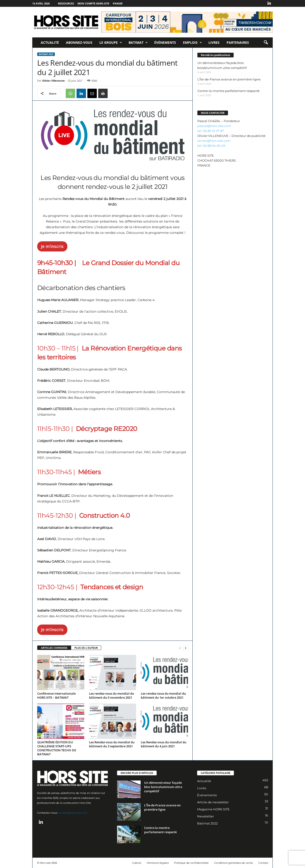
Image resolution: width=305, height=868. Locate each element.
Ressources (66, 3)
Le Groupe (111, 43)
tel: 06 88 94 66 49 (211, 146)
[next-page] (186, 648)
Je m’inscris (52, 246)
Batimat (138, 43)
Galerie (137, 863)
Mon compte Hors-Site (93, 3)
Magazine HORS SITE (213, 809)
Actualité (50, 42)
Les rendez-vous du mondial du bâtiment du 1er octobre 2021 (163, 695)
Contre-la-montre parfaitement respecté (228, 91)
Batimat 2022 (46, 54)
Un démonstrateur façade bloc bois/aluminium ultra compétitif (222, 65)
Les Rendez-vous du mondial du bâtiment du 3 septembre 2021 (112, 744)
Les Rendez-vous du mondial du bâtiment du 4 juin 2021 (164, 744)
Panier (118, 3)
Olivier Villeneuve (53, 81)
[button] (266, 43)
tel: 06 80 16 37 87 (211, 131)
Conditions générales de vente (234, 863)
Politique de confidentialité (191, 863)
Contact (263, 863)
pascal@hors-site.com (214, 126)
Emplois (192, 43)
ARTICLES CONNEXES (54, 648)
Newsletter (205, 816)
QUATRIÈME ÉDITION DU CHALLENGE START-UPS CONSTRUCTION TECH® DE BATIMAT (57, 748)
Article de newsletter (213, 802)
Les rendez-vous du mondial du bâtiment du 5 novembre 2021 (112, 695)
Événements (165, 42)
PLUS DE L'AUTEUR (86, 648)
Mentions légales (158, 863)
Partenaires (238, 42)
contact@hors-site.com (73, 813)
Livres (214, 42)
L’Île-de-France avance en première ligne (229, 79)
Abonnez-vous (79, 42)
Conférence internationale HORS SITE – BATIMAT (56, 695)
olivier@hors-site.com (214, 141)
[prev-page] (180, 648)
